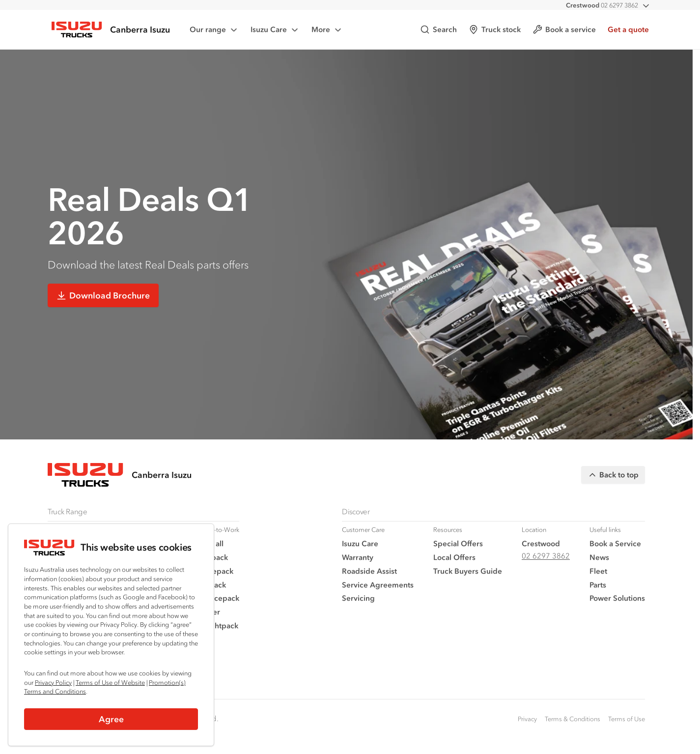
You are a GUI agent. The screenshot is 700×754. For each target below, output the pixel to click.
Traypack (212, 557)
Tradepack (215, 571)
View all (210, 543)
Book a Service (615, 543)
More (327, 30)
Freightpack (217, 625)
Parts (598, 585)
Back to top (613, 475)
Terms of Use (627, 719)
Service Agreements (378, 585)
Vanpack (211, 585)
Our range (214, 30)
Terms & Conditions (573, 719)
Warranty (358, 557)
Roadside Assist (369, 571)
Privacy (527, 719)
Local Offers (454, 557)
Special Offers (458, 543)
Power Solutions (617, 598)
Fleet (598, 571)
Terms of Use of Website (110, 682)
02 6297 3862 (602, 5)
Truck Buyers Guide (468, 571)
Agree (111, 719)
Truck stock (495, 29)
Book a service (564, 29)
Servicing (358, 598)
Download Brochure (103, 295)
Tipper (208, 612)
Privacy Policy (53, 682)
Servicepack (218, 598)
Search (438, 29)
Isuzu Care (275, 30)
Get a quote (628, 29)
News (599, 557)
